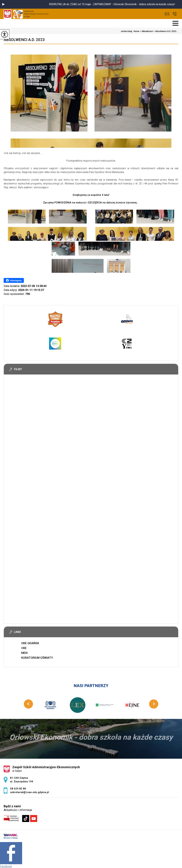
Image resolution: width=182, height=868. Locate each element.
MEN (24, 653)
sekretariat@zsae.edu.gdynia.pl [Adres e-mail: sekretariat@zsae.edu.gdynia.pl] (29, 792)
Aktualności (146, 31)
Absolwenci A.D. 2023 (24, 40)
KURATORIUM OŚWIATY (37, 658)
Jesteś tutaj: (127, 31)
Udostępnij (14, 280)
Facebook (6, 866)
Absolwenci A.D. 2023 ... (166, 31)
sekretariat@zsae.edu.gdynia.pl (167, 14)
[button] (3, 4)
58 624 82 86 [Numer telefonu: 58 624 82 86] (18, 789)
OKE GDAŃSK (30, 643)
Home (136, 31)
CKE (24, 648)
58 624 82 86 (175, 14)
